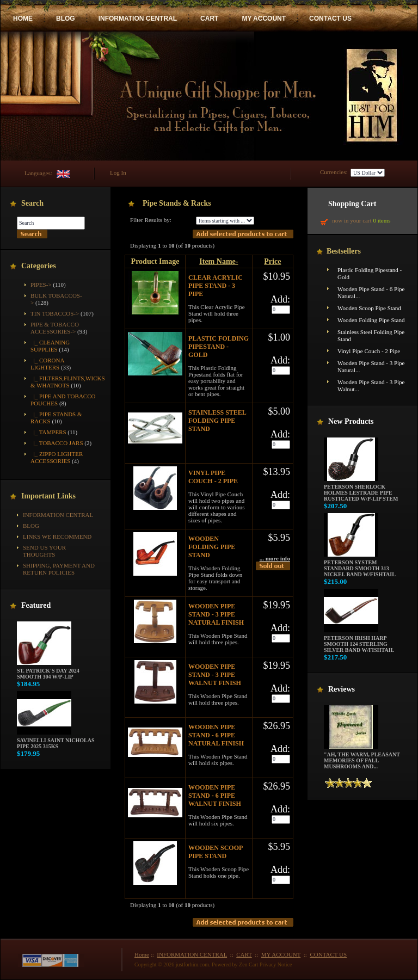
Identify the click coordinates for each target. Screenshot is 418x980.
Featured (36, 605)
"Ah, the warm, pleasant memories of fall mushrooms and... (362, 758)
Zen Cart (248, 964)
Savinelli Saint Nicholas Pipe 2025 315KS (56, 741)
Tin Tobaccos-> (55, 313)
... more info (275, 558)
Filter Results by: (151, 220)
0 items (382, 220)
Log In (118, 172)
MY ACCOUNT (264, 19)
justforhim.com (192, 964)
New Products (351, 421)
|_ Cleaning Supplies (50, 346)
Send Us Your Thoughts (44, 551)
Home (142, 954)
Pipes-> (41, 285)
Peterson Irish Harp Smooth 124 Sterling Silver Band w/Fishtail (359, 642)
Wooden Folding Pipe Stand (212, 547)
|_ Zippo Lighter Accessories (57, 457)
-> (55, 328)
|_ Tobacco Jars (57, 443)
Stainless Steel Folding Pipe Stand (217, 421)
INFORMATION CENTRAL (138, 19)
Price (272, 261)
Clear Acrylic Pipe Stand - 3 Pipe (216, 286)
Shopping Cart (352, 204)
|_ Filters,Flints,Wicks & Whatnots (68, 382)
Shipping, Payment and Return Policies (59, 569)
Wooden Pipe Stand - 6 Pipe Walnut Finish (215, 796)
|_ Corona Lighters (47, 364)
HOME (23, 19)
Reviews (342, 689)
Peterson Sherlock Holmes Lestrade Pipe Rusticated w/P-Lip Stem (361, 490)
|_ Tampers (48, 432)
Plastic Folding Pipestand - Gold (219, 347)
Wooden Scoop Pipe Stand (216, 852)
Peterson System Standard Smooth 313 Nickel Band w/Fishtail (360, 566)
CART (209, 19)
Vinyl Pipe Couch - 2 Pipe (213, 477)
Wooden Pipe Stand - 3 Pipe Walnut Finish (215, 675)
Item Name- (219, 261)
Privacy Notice (276, 964)
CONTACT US (330, 19)
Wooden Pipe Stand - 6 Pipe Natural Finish (216, 735)
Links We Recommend (57, 537)
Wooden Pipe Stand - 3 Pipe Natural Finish (216, 614)
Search (32, 203)
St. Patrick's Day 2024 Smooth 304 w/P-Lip (48, 671)
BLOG (66, 19)
